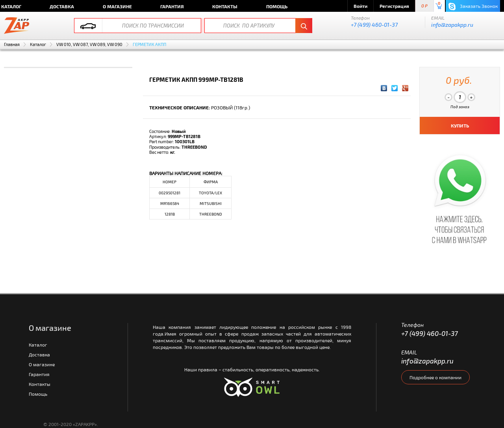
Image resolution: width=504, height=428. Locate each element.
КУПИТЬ (460, 125)
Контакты (225, 6)
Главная (12, 44)
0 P (424, 6)
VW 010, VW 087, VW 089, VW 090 (89, 44)
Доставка (62, 6)
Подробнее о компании (435, 377)
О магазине (117, 6)
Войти (360, 6)
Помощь (277, 6)
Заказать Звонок (473, 6)
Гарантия (172, 6)
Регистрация (394, 6)
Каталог (38, 44)
